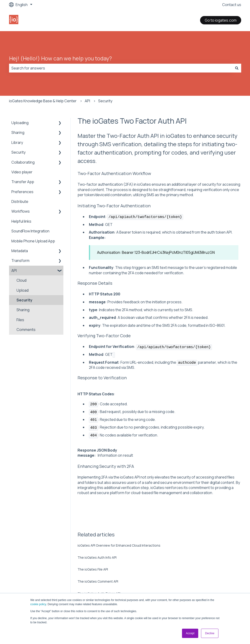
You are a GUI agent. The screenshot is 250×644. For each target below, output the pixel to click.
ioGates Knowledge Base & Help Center (43, 101)
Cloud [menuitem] (21, 280)
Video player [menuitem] (22, 172)
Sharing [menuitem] (18, 132)
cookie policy (38, 604)
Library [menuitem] (17, 142)
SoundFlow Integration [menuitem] (30, 231)
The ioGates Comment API (98, 581)
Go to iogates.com (221, 20)
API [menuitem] (14, 271)
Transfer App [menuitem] (23, 182)
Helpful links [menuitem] (21, 221)
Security (105, 101)
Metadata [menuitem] (20, 251)
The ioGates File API (93, 569)
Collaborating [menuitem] (23, 162)
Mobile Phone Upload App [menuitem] (33, 241)
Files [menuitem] (20, 320)
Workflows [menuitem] (21, 211)
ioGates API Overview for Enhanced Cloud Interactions (119, 545)
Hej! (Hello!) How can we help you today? (60, 58)
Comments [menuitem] (26, 330)
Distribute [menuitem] (20, 201)
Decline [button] (210, 633)
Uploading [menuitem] (20, 123)
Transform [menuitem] (20, 261)
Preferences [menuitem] (22, 192)
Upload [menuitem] (23, 290)
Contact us (232, 5)
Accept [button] (190, 633)
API (87, 101)
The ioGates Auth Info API (97, 557)
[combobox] (121, 68)
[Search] (237, 68)
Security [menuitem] (18, 152)
